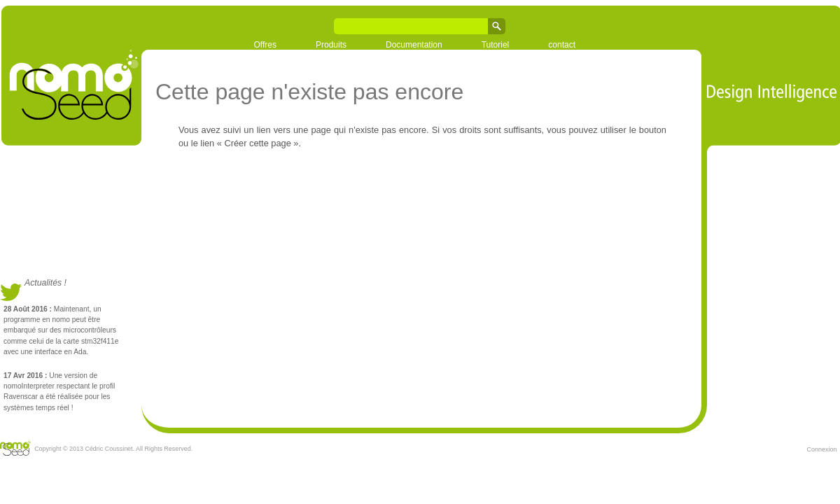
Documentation (414, 45)
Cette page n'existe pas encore (309, 92)
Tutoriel (496, 45)
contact (562, 45)
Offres (265, 45)
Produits (331, 45)
